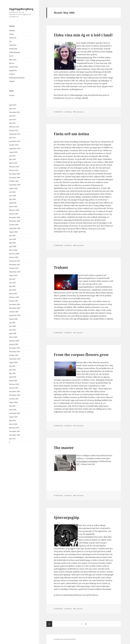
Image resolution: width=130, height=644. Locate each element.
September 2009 (15, 185)
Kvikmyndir (13, 49)
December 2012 (15, 112)
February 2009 (14, 210)
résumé (12, 95)
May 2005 (12, 373)
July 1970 (12, 439)
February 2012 (14, 127)
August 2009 (13, 188)
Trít (10, 41)
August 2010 (13, 152)
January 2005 (14, 388)
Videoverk (13, 38)
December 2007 (15, 261)
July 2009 (12, 192)
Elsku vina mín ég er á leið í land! (83, 35)
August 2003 (13, 417)
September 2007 (15, 272)
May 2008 (12, 243)
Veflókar (12, 31)
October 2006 (14, 312)
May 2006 (12, 330)
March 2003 (13, 424)
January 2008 (14, 257)
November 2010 (15, 141)
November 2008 (15, 221)
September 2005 (15, 359)
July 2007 (12, 279)
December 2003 (15, 413)
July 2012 (12, 116)
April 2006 (13, 333)
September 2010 (15, 149)
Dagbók (12, 81)
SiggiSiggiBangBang (21, 9)
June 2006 (13, 326)
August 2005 (13, 362)
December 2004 (15, 391)
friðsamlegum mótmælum (87, 461)
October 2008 (14, 225)
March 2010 (13, 163)
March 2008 (13, 250)
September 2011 (15, 134)
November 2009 (15, 178)
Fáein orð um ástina (71, 134)
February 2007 (14, 297)
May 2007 (12, 286)
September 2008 (15, 228)
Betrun (12, 63)
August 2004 (13, 402)
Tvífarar (12, 74)
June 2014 (13, 109)
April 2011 (13, 138)
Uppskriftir (13, 70)
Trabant (61, 267)
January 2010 (14, 170)
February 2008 (14, 254)
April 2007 (13, 290)
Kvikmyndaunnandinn (17, 78)
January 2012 (14, 130)
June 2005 (13, 370)
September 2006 (15, 315)
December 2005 (15, 348)
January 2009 (14, 214)
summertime (14, 67)
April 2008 (13, 246)
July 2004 (12, 406)
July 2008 (12, 236)
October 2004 (14, 399)
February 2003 (14, 428)
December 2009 (15, 174)
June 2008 (13, 239)
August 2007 (13, 275)
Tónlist (11, 34)
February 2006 (14, 341)
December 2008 (15, 217)
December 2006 (15, 304)
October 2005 (14, 355)
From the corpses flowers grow (81, 355)
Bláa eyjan (13, 60)
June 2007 (13, 283)
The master (64, 448)
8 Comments (79, 245)
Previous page (49, 624)
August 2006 (13, 319)
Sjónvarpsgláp (66, 517)
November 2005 (15, 352)
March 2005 (13, 381)
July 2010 (12, 156)
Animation (13, 45)
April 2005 (13, 377)
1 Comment (79, 333)
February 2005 (14, 384)
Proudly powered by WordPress (65, 639)
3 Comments (79, 495)
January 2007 (14, 301)
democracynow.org (84, 57)
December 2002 (15, 431)
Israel (11, 56)
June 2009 (13, 196)
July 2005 (12, 366)
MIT (78, 464)
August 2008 (13, 232)
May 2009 (12, 199)
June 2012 (13, 119)
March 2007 (13, 294)
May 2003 (12, 421)
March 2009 (13, 207)
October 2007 (14, 268)
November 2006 (15, 308)
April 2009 (13, 203)
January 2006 (14, 344)
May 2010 (12, 159)
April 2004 (13, 410)
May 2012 (12, 123)
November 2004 (15, 395)
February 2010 (14, 167)
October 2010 (14, 145)
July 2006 (12, 323)
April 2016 (13, 105)
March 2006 (13, 337)
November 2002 (15, 435)
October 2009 (14, 181)
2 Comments (79, 112)
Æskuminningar (15, 52)
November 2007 (15, 265)
